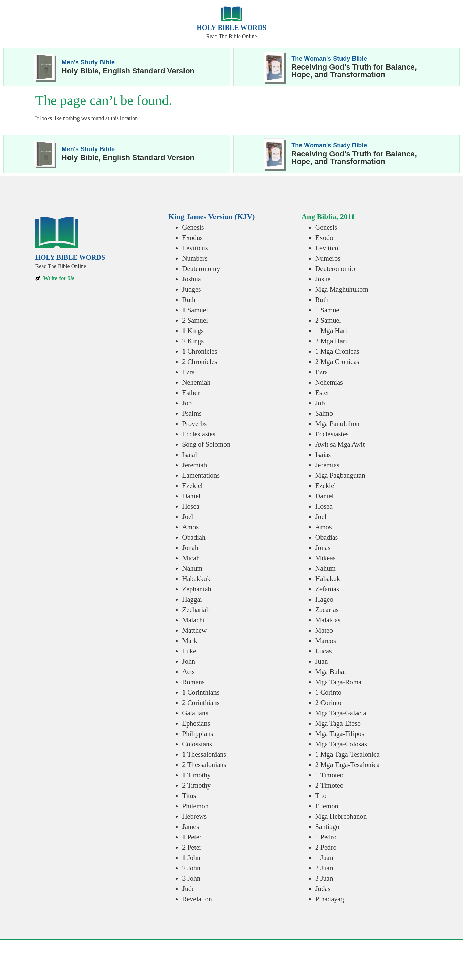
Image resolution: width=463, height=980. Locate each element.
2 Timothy (196, 785)
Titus (189, 796)
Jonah (190, 548)
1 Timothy (196, 775)
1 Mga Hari (331, 331)
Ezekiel (192, 486)
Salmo (324, 413)
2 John (191, 868)
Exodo (324, 238)
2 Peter (192, 847)
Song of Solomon (206, 444)
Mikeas (325, 558)
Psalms (192, 413)
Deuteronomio (335, 269)
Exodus (192, 238)
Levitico (327, 248)
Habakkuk (196, 579)
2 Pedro (326, 847)
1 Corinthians (201, 692)
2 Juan (324, 868)
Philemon (195, 806)
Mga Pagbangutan (340, 475)
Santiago (327, 827)
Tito (321, 796)
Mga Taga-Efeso (338, 723)
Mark (190, 641)
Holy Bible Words (231, 28)
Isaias (323, 455)
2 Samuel (195, 320)
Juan (322, 661)
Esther (191, 393)
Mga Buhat (331, 672)
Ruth (189, 300)
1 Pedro (326, 837)
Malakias (328, 620)
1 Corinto (328, 692)
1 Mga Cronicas (337, 351)
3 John (191, 878)
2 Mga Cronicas (337, 362)
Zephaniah (197, 589)
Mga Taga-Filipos (340, 734)
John (189, 661)
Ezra (188, 372)
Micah (191, 558)
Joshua (191, 279)
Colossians (197, 744)
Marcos (326, 641)
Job (187, 403)
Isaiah (190, 455)
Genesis (193, 227)
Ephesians (196, 723)
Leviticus (195, 248)
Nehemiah (196, 382)
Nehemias (329, 382)
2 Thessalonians (204, 765)
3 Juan (324, 878)
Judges (191, 289)
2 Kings (193, 341)
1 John (191, 858)
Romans (193, 682)
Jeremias (327, 465)
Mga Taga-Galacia (341, 713)
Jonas (323, 548)
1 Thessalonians (204, 754)
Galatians (195, 713)
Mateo (324, 630)
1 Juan (324, 858)
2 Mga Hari (331, 341)
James (191, 827)
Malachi (193, 620)
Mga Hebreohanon (341, 816)
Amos (190, 527)
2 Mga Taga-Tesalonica (348, 765)
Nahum (192, 568)
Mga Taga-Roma (338, 682)
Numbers (195, 258)
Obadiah (194, 537)
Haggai (192, 599)
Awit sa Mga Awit (340, 444)
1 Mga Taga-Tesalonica (348, 754)
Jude (188, 889)
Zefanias (327, 589)
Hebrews (194, 816)
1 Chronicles (200, 351)
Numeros (328, 258)
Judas (323, 889)
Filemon (327, 806)
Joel (188, 517)
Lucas (324, 651)
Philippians (198, 734)
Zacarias (327, 610)
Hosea (191, 506)
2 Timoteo (329, 785)
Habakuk (328, 579)
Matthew (194, 630)
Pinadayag (330, 899)
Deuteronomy (201, 269)
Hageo (324, 599)
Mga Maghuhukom (342, 289)
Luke (189, 651)
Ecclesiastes (199, 434)
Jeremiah (194, 465)
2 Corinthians (201, 703)
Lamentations (201, 475)
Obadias (327, 537)
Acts (188, 672)
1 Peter (192, 837)
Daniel (191, 496)
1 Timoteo (329, 775)
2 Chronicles (200, 362)
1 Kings (193, 331)
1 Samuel (195, 310)
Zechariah (196, 610)
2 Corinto (328, 703)
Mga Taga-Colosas (341, 744)
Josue (323, 279)
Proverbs (194, 424)
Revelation (197, 899)
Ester (322, 393)
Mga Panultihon (337, 424)
